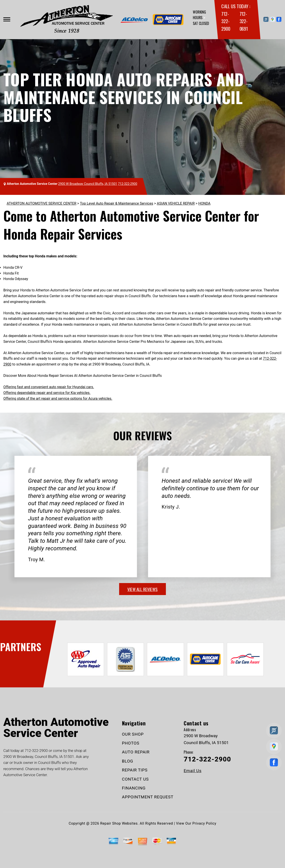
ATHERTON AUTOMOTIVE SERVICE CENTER (42, 203)
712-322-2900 (226, 21)
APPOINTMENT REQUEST (148, 797)
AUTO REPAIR (136, 752)
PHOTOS (131, 743)
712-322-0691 (244, 21)
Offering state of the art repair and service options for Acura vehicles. (58, 399)
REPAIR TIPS (135, 770)
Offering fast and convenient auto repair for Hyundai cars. (49, 387)
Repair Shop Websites (119, 823)
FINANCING (134, 788)
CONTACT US (135, 779)
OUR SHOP (133, 734)
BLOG (128, 761)
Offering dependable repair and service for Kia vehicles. (47, 393)
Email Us (193, 771)
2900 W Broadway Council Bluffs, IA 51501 (88, 184)
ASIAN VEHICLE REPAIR (176, 203)
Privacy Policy (204, 823)
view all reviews (142, 589)
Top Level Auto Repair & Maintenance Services (117, 203)
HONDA (205, 203)
